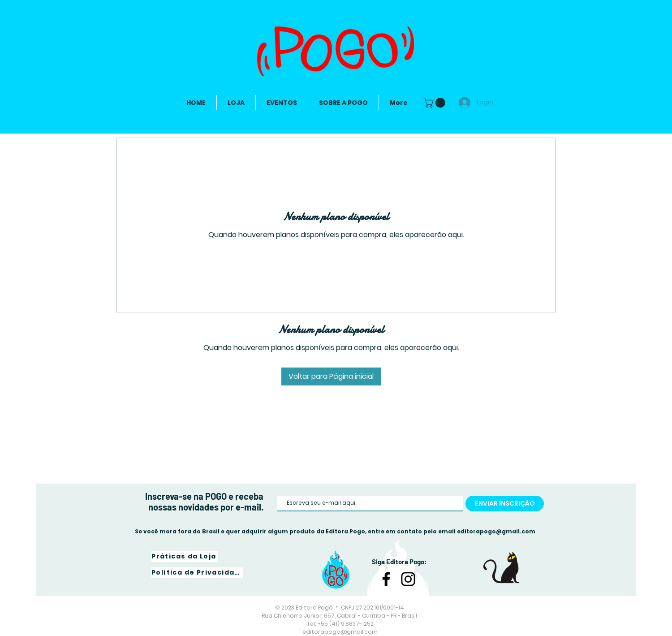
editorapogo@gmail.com (496, 531)
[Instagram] (408, 579)
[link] (435, 103)
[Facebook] (386, 579)
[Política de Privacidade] (197, 573)
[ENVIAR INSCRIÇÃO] (505, 504)
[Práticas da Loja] (185, 557)
